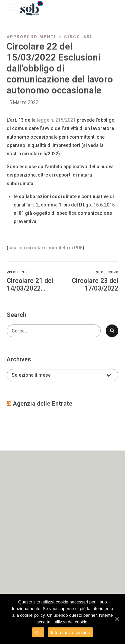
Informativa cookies (70, 633)
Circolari (78, 37)
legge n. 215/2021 (56, 120)
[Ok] (117, 619)
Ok (38, 633)
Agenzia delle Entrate (43, 403)
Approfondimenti (31, 37)
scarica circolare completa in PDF (45, 248)
